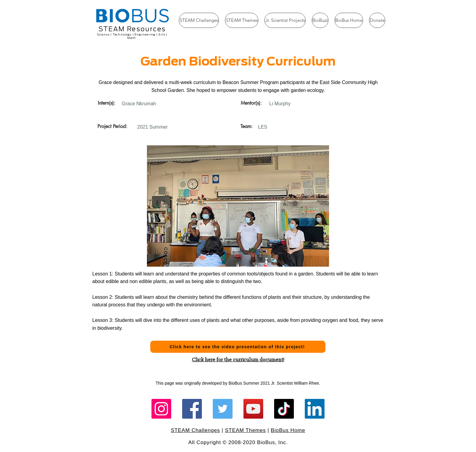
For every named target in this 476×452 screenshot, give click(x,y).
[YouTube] (253, 409)
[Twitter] (223, 409)
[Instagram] (161, 409)
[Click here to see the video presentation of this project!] (238, 347)
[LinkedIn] (315, 409)
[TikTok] (284, 409)
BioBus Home (288, 430)
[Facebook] (192, 409)
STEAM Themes (245, 430)
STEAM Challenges (195, 430)
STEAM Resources (132, 29)
